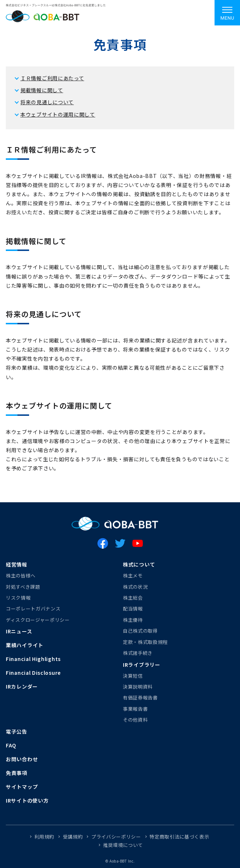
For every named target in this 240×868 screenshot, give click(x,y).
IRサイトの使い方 (27, 800)
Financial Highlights (33, 659)
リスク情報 (18, 598)
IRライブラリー (142, 665)
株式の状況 (135, 587)
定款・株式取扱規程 (145, 642)
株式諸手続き (138, 653)
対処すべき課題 (23, 587)
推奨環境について (123, 845)
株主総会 (133, 598)
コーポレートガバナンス (33, 609)
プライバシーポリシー (116, 837)
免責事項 (17, 773)
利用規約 (45, 837)
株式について (139, 564)
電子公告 (17, 731)
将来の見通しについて (47, 102)
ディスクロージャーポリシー (38, 620)
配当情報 (133, 609)
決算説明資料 (138, 687)
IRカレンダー (22, 686)
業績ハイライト (25, 645)
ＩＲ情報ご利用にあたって (52, 78)
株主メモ (133, 575)
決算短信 (133, 676)
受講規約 (73, 837)
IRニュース (19, 631)
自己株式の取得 (140, 631)
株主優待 (133, 620)
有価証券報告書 (140, 697)
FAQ (11, 745)
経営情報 (17, 564)
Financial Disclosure (33, 673)
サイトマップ (22, 787)
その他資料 (135, 720)
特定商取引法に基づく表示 (179, 837)
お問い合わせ (22, 759)
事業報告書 (135, 709)
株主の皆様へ (21, 575)
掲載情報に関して (42, 90)
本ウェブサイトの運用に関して (58, 114)
